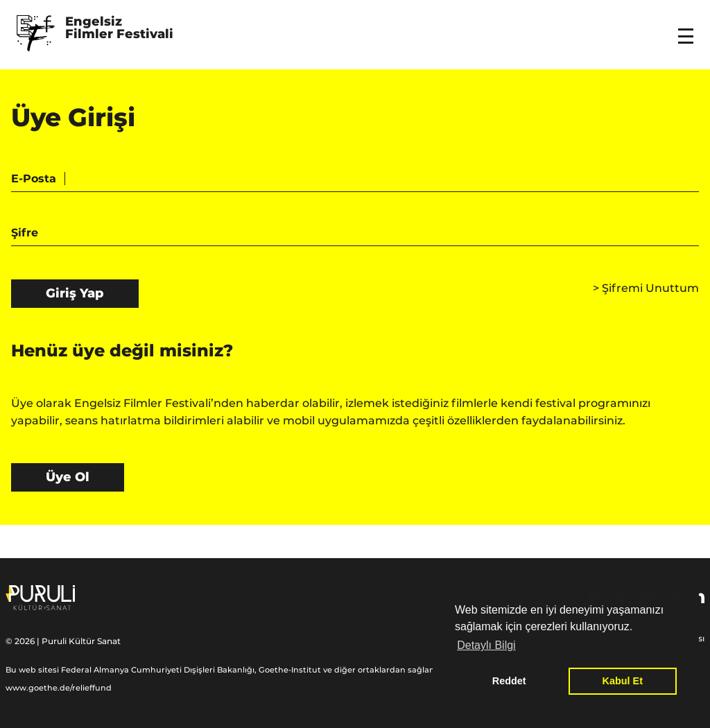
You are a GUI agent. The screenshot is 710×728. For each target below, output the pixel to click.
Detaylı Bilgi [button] (486, 645)
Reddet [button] (509, 681)
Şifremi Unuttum (646, 288)
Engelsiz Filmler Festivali (119, 28)
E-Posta (34, 179)
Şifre (25, 233)
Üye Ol (68, 477)
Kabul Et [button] (623, 681)
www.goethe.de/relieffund (59, 688)
